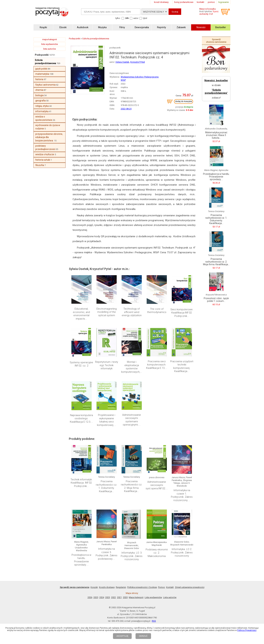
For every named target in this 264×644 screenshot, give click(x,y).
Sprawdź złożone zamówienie (216, 41)
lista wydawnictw (50, 44)
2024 (102, 597)
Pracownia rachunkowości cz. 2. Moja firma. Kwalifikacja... (132, 486)
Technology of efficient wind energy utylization (132, 312)
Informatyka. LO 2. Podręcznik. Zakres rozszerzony (182, 552)
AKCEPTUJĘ (122, 636)
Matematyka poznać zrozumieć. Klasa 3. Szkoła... (216, 135)
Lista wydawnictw (153, 597)
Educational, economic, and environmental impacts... (81, 314)
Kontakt (170, 587)
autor (136, 18)
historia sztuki (43, 160)
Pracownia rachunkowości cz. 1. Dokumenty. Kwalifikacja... (106, 486)
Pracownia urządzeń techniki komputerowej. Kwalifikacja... (182, 366)
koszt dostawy (161, 2)
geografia (40, 101)
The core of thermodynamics (157, 311)
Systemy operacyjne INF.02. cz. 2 (81, 364)
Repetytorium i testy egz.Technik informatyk (107, 365)
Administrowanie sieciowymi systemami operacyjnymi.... (132, 420)
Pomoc (162, 587)
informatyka (42, 111)
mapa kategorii (50, 39)
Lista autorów (170, 597)
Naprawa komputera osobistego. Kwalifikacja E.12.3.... (81, 419)
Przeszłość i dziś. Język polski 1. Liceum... (216, 300)
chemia (39, 90)
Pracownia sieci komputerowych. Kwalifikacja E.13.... (157, 365)
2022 (113, 597)
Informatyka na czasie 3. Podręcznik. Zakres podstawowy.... (106, 554)
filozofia (40, 165)
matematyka (42, 74)
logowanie (224, 2)
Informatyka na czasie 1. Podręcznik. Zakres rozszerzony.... (182, 495)
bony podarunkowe (184, 2)
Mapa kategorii (136, 597)
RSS (154, 621)
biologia (39, 95)
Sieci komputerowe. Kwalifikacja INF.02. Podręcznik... (182, 313)
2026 (90, 597)
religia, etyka (42, 106)
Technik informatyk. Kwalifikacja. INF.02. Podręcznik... (81, 483)
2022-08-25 (126, 109)
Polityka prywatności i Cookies (142, 587)
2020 (125, 597)
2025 (96, 597)
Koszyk (94, 587)
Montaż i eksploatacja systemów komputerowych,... (132, 367)
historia (39, 79)
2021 (119, 597)
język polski (41, 69)
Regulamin (121, 587)
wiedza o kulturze (45, 154)
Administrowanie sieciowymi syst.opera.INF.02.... (157, 485)
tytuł (145, 18)
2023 (108, 597)
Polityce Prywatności (247, 630)
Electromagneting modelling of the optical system (107, 312)
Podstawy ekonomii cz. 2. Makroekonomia (157, 553)
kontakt (201, 2)
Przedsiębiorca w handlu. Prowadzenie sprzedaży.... (81, 560)
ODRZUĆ (143, 636)
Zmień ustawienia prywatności (190, 587)
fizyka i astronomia (45, 85)
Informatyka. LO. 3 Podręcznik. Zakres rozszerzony (132, 556)
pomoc (211, 2)
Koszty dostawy (107, 587)
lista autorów (50, 49)
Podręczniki (42, 55)
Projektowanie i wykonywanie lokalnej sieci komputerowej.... (106, 420)
